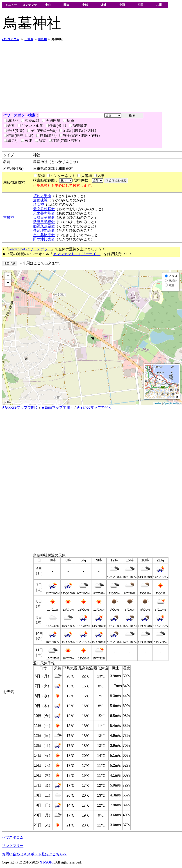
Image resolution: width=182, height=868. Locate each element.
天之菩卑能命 (44, 213)
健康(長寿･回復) (19, 136)
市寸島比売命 (44, 235)
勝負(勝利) (47, 136)
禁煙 (41, 176)
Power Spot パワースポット (30, 249)
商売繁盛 (78, 126)
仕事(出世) (56, 126)
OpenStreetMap (172, 403)
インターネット (63, 176)
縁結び (11, 121)
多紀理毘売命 (44, 230)
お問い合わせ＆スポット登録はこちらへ (34, 854)
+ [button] (8, 276)
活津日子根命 (44, 222)
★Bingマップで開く (57, 407)
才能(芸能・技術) (64, 141)
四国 (140, 5)
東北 (48, 5)
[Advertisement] (81, 77)
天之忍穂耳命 (44, 209)
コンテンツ (30, 5)
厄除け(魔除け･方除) (78, 131)
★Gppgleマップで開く (20, 407)
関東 (66, 5)
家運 (27, 141)
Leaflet (158, 403)
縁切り (11, 141)
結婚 (68, 121)
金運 (9, 126)
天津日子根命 (44, 218)
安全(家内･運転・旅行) (80, 136)
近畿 (103, 5)
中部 (85, 5)
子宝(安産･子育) (42, 131)
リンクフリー (13, 846)
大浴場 (86, 176)
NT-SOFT (47, 862)
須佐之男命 (42, 196)
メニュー (11, 5)
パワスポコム (13, 837)
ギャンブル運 (30, 126)
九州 (159, 5)
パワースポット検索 (19, 115)
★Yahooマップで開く (94, 407)
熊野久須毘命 (44, 226)
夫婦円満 (51, 121)
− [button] (8, 283)
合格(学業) (14, 131)
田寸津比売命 (44, 239)
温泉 (101, 176)
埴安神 (39, 204)
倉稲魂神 (40, 200)
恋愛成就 (30, 121)
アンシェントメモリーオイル (76, 254)
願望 (40, 141)
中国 (122, 5)
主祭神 (9, 218)
